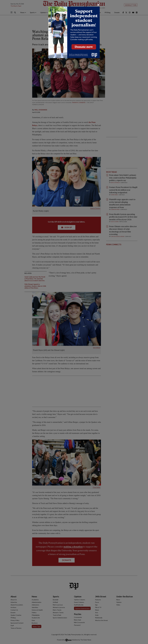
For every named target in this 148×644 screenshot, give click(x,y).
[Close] (98, 5)
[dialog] (74, 322)
